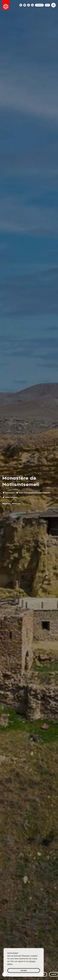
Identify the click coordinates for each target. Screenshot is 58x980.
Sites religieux (10, 497)
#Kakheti (6, 504)
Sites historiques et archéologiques (33, 493)
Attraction (9, 493)
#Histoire (16, 504)
